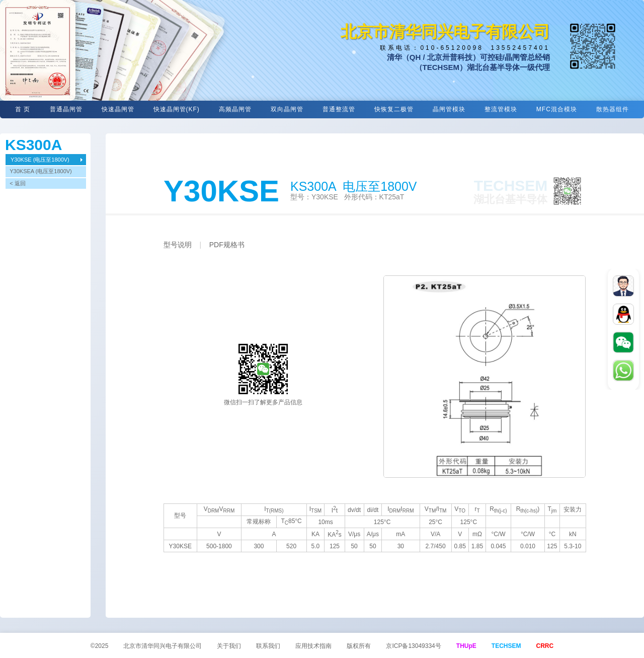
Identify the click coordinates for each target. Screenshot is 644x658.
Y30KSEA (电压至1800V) (41, 171)
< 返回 (17, 183)
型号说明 (178, 245)
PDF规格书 (227, 245)
